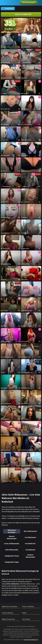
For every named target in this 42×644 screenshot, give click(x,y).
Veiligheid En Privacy (12, 556)
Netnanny (22, 637)
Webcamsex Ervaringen (12, 531)
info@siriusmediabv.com (31, 640)
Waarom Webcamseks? (12, 537)
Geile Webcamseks (12, 550)
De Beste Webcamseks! (30, 556)
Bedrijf (24, 613)
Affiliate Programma (8, 619)
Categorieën (8, 9)
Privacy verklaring (28, 606)
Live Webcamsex (30, 537)
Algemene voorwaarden (9, 606)
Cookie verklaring (7, 613)
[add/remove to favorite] (3, 35)
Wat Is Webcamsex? (30, 531)
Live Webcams (30, 550)
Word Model (26, 619)
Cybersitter (29, 637)
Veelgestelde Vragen (12, 562)
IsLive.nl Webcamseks (12, 544)
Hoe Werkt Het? (30, 544)
